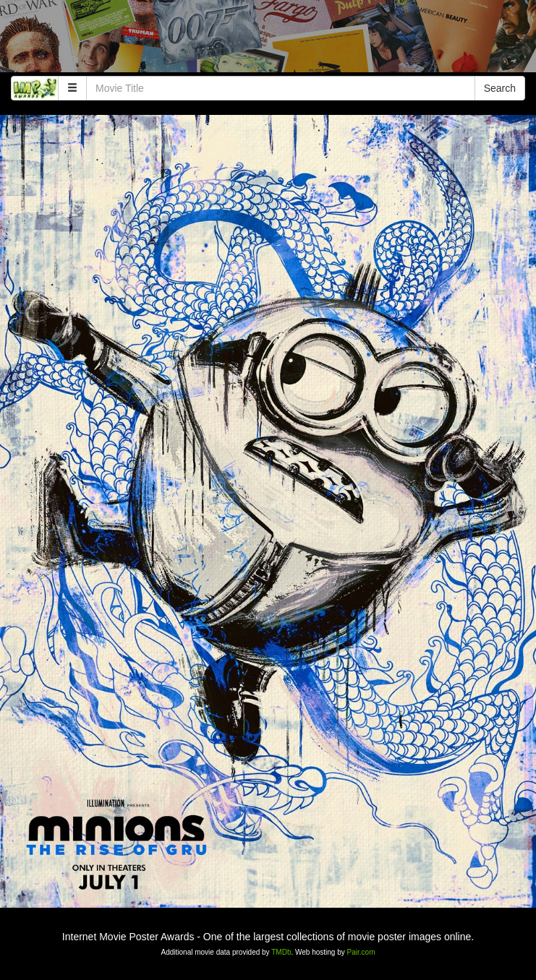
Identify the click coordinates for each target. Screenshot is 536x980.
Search (500, 88)
